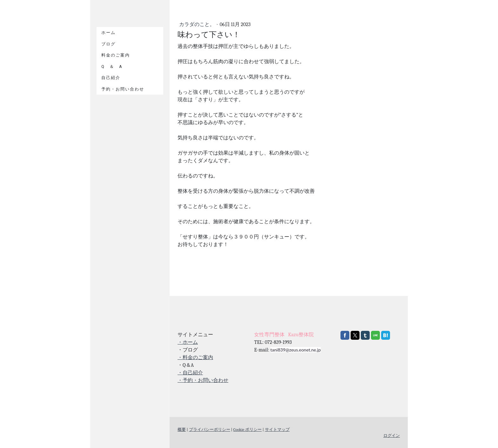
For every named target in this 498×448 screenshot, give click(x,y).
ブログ (108, 44)
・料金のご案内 (195, 358)
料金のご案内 (116, 55)
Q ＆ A (112, 67)
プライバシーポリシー (210, 429)
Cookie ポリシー (247, 429)
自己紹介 (111, 78)
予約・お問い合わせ (123, 89)
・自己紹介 (190, 373)
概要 (182, 429)
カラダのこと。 (198, 24)
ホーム (108, 33)
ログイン (392, 435)
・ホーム (188, 342)
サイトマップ (277, 429)
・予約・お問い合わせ (203, 380)
